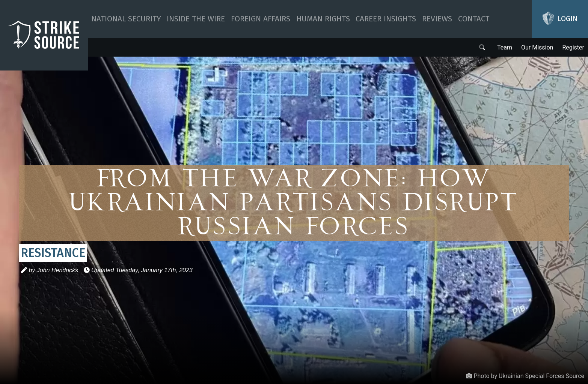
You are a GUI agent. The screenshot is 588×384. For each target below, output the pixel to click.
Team (505, 47)
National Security (126, 19)
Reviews (437, 19)
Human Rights (323, 19)
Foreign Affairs (261, 19)
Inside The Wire (196, 19)
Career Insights (386, 19)
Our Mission (537, 47)
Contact (474, 19)
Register (573, 47)
